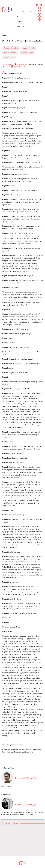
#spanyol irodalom (11, 48)
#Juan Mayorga (27, 53)
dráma (4, 35)
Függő (19, 17)
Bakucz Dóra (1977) (22, 64)
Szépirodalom (24, 11)
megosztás (15, 66)
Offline (20, 27)
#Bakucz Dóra (9, 58)
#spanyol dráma (10, 53)
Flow (18, 22)
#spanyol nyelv (29, 48)
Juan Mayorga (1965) (9, 64)
